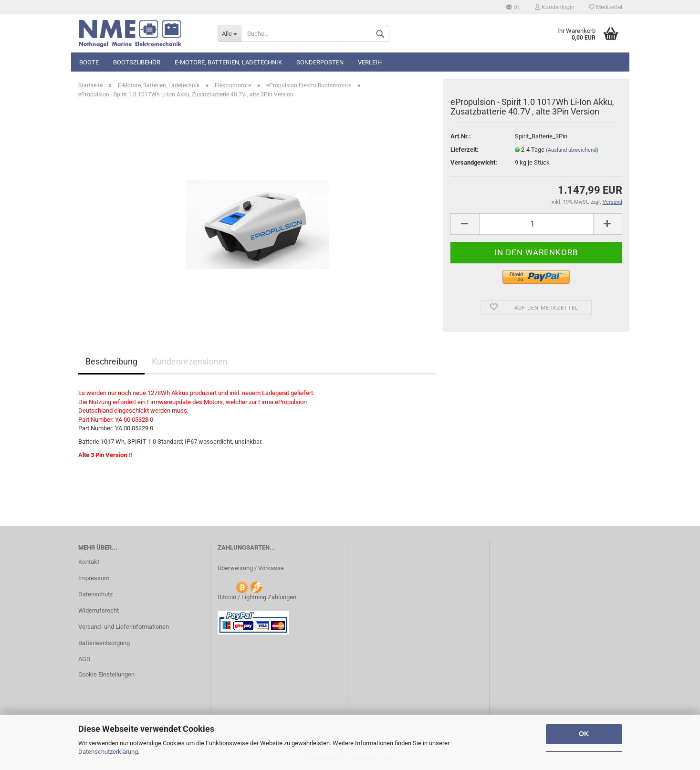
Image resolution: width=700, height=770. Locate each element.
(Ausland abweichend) (572, 150)
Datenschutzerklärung (108, 752)
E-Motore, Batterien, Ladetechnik (228, 62)
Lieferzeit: (465, 150)
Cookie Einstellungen (106, 674)
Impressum (94, 578)
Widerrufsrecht (99, 610)
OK (584, 734)
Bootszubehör (137, 62)
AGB (84, 659)
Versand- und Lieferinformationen (124, 627)
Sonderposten (320, 62)
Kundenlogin (555, 7)
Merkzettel (606, 7)
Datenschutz (95, 594)
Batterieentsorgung (104, 643)
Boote (89, 62)
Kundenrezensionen (190, 361)
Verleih (370, 62)
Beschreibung (111, 361)
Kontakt (89, 562)
